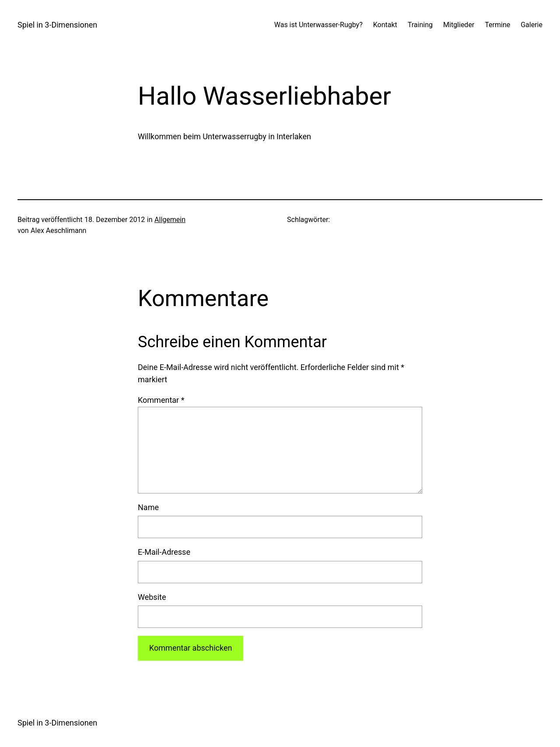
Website (152, 597)
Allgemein (170, 220)
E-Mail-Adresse (164, 552)
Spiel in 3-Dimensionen (57, 25)
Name (148, 507)
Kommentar (161, 400)
